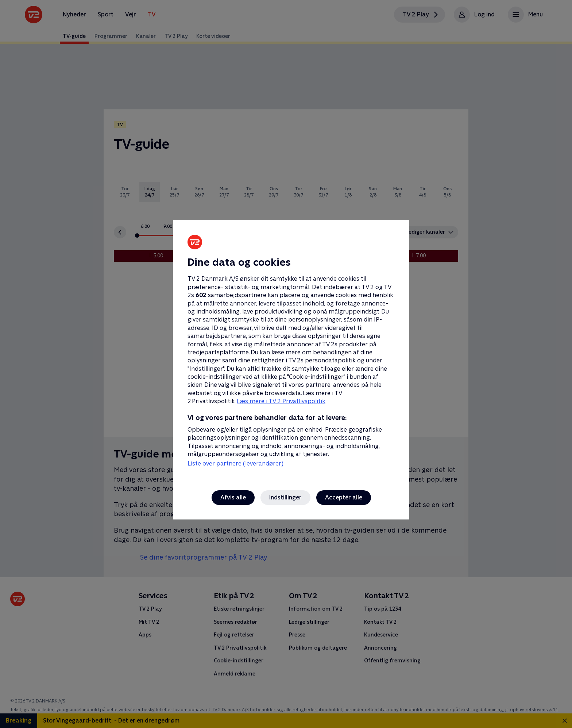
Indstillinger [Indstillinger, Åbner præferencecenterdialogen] (285, 497)
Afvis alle (233, 497)
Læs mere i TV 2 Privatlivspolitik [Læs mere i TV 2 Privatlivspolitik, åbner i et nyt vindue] (281, 401)
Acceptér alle (344, 497)
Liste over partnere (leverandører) (235, 464)
